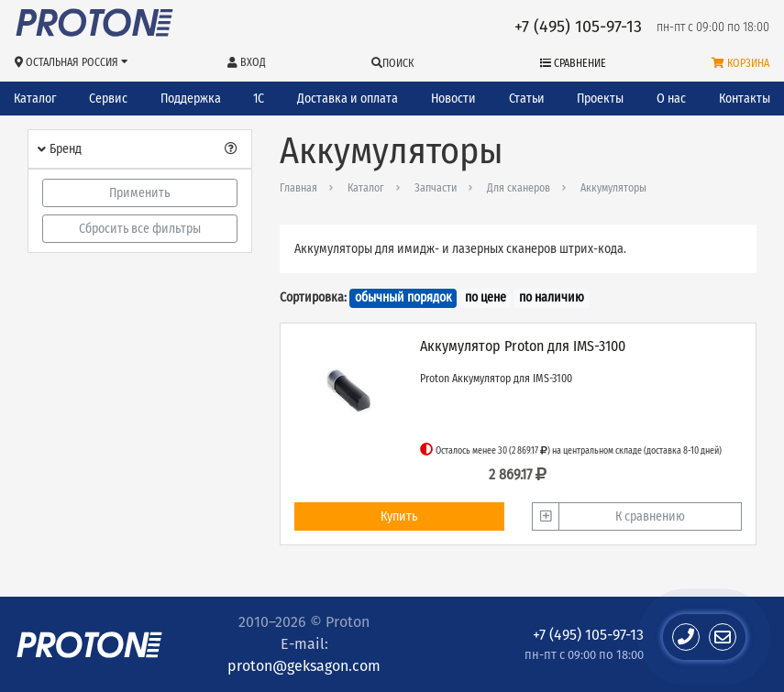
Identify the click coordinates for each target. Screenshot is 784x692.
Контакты (745, 99)
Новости (453, 99)
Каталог (35, 99)
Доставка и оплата (348, 99)
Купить (399, 516)
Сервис (108, 99)
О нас (671, 99)
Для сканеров (519, 188)
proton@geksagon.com (304, 666)
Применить (139, 193)
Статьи (527, 99)
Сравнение (573, 63)
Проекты (600, 99)
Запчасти (436, 188)
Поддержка (191, 99)
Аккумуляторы (613, 188)
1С (259, 99)
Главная (298, 188)
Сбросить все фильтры (140, 229)
